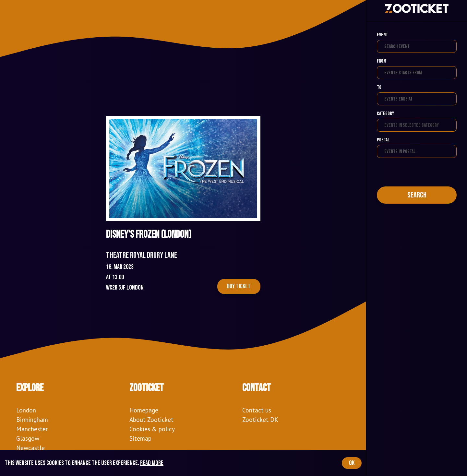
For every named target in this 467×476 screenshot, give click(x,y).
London (26, 410)
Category (385, 114)
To (379, 87)
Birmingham (32, 419)
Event (382, 35)
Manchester (32, 429)
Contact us (257, 410)
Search (417, 195)
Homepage (144, 410)
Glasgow (28, 438)
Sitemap (140, 438)
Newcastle (30, 448)
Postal (383, 140)
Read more (152, 463)
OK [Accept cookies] (352, 463)
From (382, 61)
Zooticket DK (260, 419)
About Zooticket (151, 419)
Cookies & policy (152, 429)
